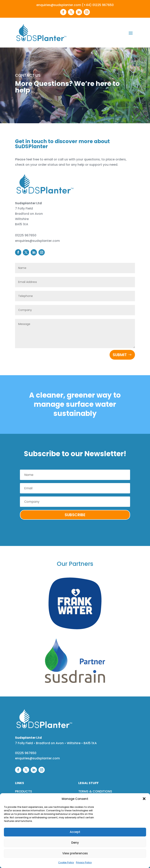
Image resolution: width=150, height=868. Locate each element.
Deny (75, 843)
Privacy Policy (84, 862)
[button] (144, 799)
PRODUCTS (24, 791)
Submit (120, 355)
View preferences (75, 853)
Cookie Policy (66, 862)
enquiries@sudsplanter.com (59, 5)
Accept (75, 832)
